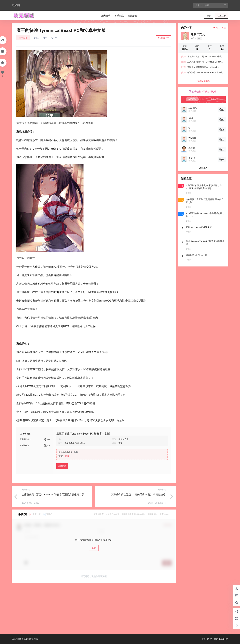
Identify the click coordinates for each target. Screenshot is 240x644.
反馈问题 (16, 5)
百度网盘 (62, 466)
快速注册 (222, 16)
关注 (216, 28)
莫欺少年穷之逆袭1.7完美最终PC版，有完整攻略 (138, 494)
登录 (209, 16)
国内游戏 (23, 38)
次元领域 (33, 639)
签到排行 (203, 168)
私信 (224, 28)
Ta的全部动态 (203, 81)
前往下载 (164, 38)
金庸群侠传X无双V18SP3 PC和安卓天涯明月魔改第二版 (53, 494)
